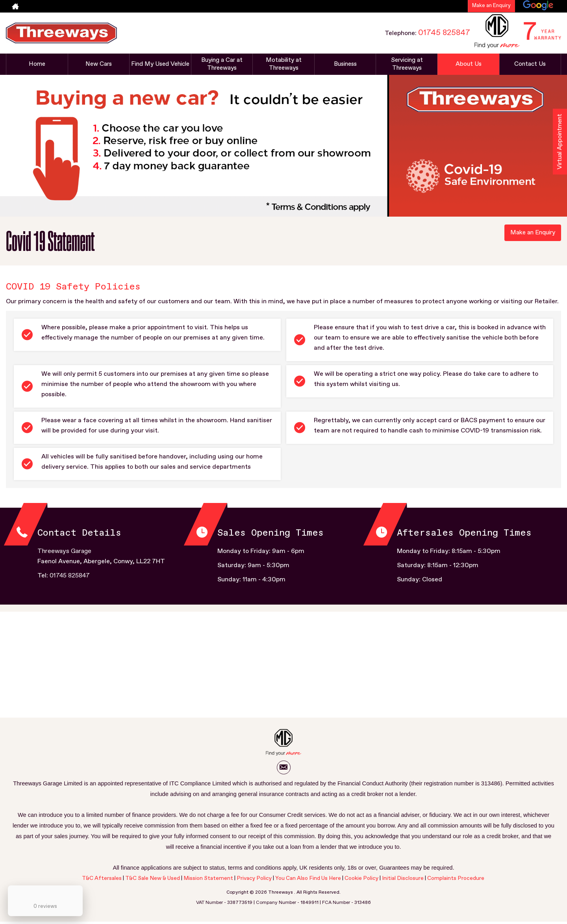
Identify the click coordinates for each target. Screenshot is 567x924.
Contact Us (530, 64)
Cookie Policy (361, 880)
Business (345, 64)
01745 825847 (444, 33)
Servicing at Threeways (407, 64)
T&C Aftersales (102, 880)
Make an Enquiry (491, 6)
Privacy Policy (254, 880)
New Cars (98, 64)
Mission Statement (208, 880)
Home (37, 64)
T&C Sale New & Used (153, 880)
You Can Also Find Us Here (308, 880)
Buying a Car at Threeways (222, 64)
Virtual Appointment (560, 144)
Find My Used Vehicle (160, 64)
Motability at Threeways (283, 64)
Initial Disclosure (403, 880)
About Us (469, 64)
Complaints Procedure (456, 880)
